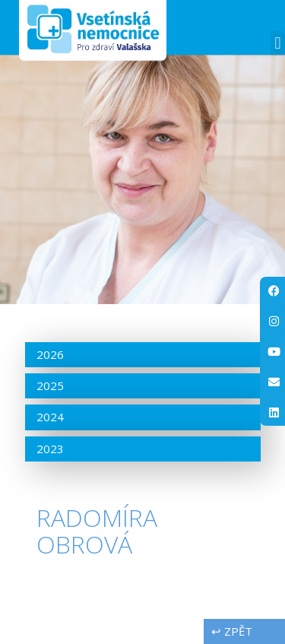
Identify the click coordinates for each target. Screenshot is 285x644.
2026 (50, 354)
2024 (50, 417)
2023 (50, 449)
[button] (278, 44)
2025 (50, 385)
